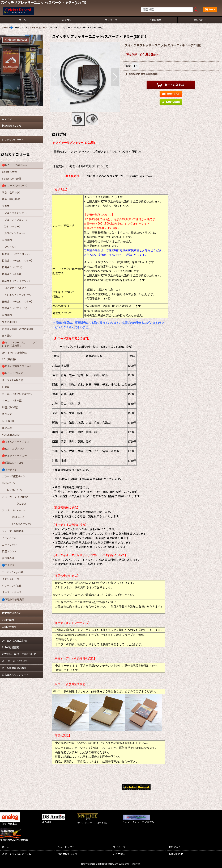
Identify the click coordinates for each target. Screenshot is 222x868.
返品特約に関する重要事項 (142, 74)
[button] (55, 77)
